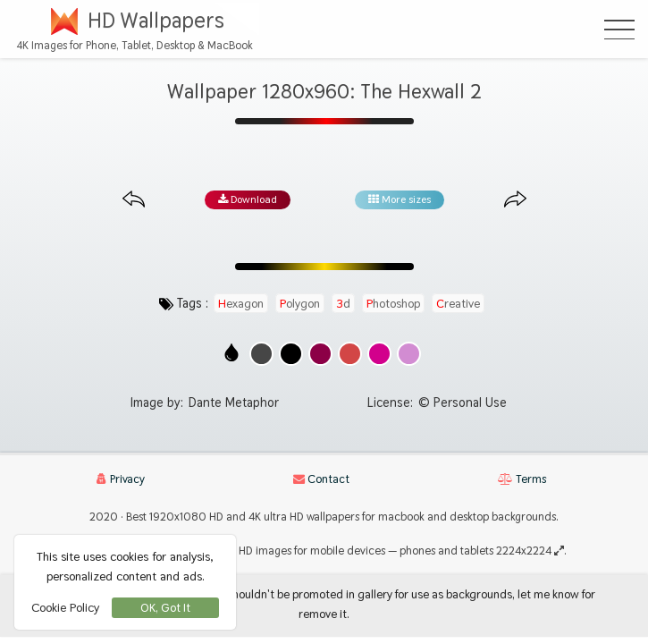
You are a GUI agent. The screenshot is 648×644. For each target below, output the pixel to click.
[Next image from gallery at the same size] (515, 200)
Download (248, 199)
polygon (300, 303)
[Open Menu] (619, 30)
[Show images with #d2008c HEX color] (379, 354)
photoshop (393, 303)
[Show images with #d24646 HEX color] (350, 354)
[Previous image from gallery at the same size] (134, 200)
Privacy (121, 479)
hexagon (241, 303)
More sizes (400, 199)
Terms (522, 479)
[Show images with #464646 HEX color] (261, 354)
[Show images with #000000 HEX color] (291, 354)
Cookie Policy (65, 607)
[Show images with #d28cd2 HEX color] (409, 354)
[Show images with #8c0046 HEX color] (320, 354)
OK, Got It (165, 608)
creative (458, 303)
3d (343, 303)
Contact (321, 479)
